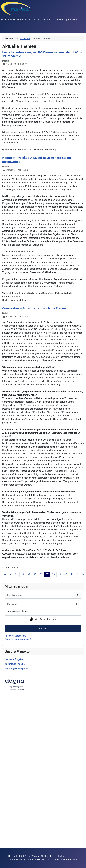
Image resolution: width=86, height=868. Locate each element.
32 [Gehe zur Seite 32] (16, 574)
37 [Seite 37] (47, 574)
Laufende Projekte (14, 659)
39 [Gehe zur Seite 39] (60, 574)
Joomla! (12, 860)
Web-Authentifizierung (43, 619)
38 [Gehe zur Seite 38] (53, 574)
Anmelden (43, 629)
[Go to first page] (5, 574)
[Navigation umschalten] (4, 29)
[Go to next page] (78, 574)
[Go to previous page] (11, 574)
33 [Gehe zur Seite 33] (23, 574)
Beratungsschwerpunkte (17, 669)
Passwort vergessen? (15, 636)
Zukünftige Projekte (15, 664)
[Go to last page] (83, 574)
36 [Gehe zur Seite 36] (41, 574)
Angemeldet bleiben (18, 611)
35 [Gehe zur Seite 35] (35, 574)
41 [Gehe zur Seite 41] (72, 574)
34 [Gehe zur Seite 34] (29, 574)
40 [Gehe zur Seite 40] (66, 574)
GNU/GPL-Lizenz (44, 860)
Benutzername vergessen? (18, 639)
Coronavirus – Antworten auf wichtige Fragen (34, 308)
